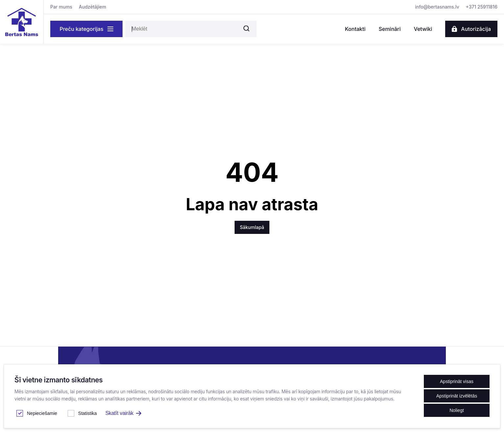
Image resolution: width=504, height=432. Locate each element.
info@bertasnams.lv (437, 7)
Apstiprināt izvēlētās (457, 396)
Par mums (61, 7)
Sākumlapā (252, 227)
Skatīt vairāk (123, 413)
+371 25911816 (482, 7)
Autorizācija (471, 29)
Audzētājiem (92, 7)
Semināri (389, 29)
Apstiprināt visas (457, 381)
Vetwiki (423, 29)
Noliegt (457, 410)
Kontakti (355, 29)
